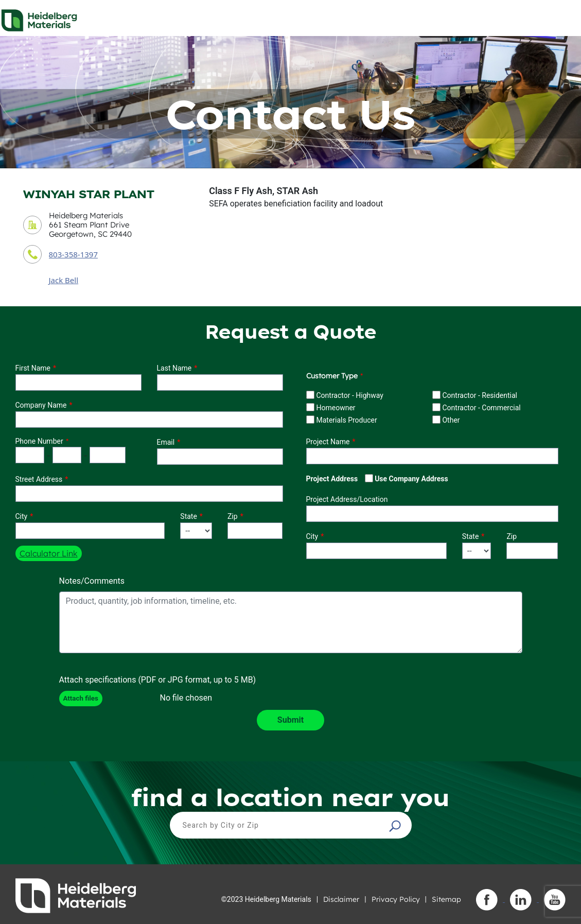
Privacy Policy (396, 899)
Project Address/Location (347, 499)
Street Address (39, 479)
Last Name (174, 368)
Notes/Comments (92, 581)
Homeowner (336, 408)
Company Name (41, 405)
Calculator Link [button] (49, 553)
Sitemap (446, 899)
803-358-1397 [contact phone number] (73, 254)
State (189, 516)
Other (451, 420)
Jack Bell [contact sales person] (64, 280)
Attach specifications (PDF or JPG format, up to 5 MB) (158, 680)
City (22, 516)
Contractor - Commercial (481, 408)
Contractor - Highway (349, 395)
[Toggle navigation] (564, 18)
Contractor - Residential (480, 395)
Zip (233, 516)
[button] (396, 826)
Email (166, 442)
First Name (33, 368)
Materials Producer (346, 420)
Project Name (328, 442)
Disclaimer (341, 899)
